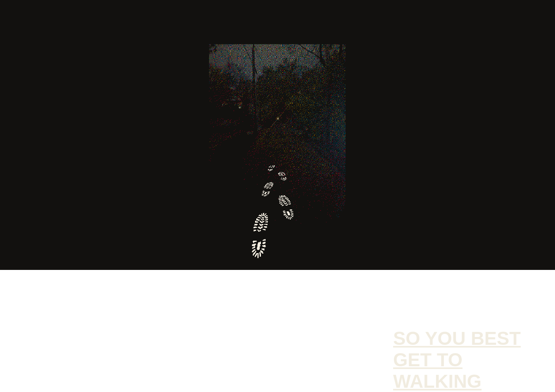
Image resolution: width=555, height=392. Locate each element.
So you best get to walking (457, 360)
